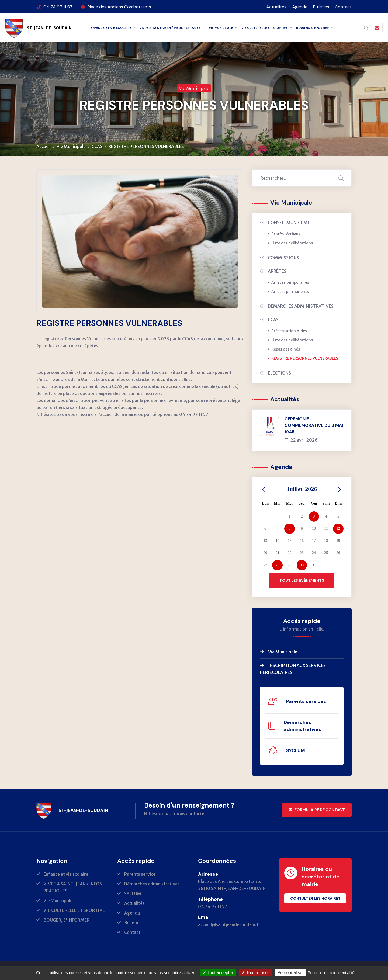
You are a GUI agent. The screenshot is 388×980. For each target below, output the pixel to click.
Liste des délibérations (290, 243)
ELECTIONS (279, 373)
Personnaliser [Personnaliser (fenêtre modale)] (291, 973)
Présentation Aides (287, 331)
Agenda (300, 7)
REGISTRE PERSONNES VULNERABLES (303, 359)
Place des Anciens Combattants (119, 7)
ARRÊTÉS (277, 271)
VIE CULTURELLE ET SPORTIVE (265, 28)
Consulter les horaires (315, 899)
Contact (343, 7)
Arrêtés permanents (288, 292)
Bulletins (321, 7)
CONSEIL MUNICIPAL (289, 223)
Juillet (302, 489)
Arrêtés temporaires (288, 283)
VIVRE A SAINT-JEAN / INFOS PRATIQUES (170, 28)
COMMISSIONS (283, 258)
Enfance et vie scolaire (111, 28)
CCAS (97, 147)
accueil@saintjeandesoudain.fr (229, 925)
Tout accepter (218, 973)
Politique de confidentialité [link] (331, 973)
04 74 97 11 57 (58, 7)
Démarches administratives (302, 726)
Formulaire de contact (317, 810)
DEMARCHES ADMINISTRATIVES (301, 306)
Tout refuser (255, 973)
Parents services (306, 702)
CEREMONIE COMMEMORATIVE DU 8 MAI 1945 (314, 426)
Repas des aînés (284, 349)
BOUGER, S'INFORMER (312, 28)
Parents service (140, 874)
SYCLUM (296, 751)
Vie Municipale (221, 28)
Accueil (44, 147)
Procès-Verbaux (284, 234)
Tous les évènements (302, 581)
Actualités (276, 7)
